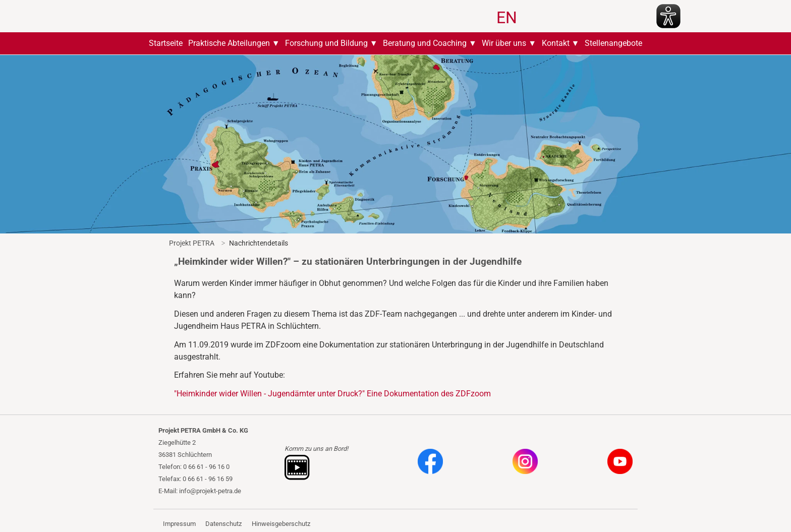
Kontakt (556, 43)
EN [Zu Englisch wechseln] (507, 18)
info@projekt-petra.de (210, 491)
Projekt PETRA (192, 243)
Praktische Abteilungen (229, 43)
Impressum (179, 524)
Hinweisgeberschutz (281, 524)
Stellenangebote (613, 43)
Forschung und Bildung (326, 43)
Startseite (166, 43)
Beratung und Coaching (425, 43)
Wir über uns (504, 43)
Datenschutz (223, 524)
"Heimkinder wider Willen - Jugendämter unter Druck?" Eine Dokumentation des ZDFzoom (332, 394)
